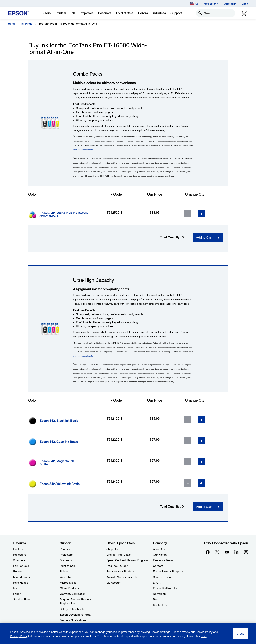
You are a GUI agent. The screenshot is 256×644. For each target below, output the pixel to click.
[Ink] (73, 13)
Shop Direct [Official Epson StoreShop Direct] (114, 549)
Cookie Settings (161, 632)
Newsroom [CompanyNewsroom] (160, 594)
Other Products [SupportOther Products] (69, 588)
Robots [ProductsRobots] (18, 571)
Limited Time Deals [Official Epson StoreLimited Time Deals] (118, 555)
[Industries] (159, 13)
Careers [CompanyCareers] (158, 566)
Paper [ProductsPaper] (17, 594)
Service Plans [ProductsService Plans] (22, 599)
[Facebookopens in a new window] (208, 552)
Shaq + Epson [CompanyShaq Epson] (162, 577)
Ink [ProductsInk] (15, 588)
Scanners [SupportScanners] (66, 560)
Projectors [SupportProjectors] (66, 555)
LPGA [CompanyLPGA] (157, 583)
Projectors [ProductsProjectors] (20, 555)
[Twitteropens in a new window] (217, 552)
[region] (128, 633)
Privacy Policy (19, 636)
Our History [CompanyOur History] (160, 555)
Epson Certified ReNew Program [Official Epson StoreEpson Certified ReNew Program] (127, 560)
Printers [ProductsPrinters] (18, 549)
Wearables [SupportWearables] (67, 577)
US (194, 4)
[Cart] (244, 13)
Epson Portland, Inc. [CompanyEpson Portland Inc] (166, 588)
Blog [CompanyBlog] (156, 599)
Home (12, 24)
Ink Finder (27, 24)
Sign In (245, 4)
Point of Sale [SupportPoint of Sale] (68, 566)
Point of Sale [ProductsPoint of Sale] (21, 566)
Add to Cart (204, 237)
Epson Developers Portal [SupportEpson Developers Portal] (75, 615)
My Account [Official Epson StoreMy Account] (114, 583)
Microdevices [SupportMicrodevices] (68, 583)
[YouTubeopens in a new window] (227, 552)
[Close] (240, 634)
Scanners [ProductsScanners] (19, 560)
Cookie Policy (204, 632)
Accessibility (230, 4)
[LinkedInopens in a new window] (236, 552)
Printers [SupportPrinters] (65, 549)
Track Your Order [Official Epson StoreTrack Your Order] (117, 566)
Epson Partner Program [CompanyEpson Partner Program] (168, 571)
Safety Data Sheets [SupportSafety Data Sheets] (72, 609)
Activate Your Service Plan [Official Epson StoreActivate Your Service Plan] (123, 577)
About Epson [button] (211, 4)
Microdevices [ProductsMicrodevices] (21, 577)
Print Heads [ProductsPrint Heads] (21, 583)
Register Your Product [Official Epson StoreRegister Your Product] (120, 571)
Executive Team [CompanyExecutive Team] (163, 560)
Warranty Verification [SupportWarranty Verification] (73, 594)
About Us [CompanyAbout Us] (159, 549)
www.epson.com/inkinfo (83, 150)
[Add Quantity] (201, 214)
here (204, 636)
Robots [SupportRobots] (64, 571)
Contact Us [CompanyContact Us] (160, 605)
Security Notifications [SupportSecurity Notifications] (73, 620)
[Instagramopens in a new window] (246, 552)
